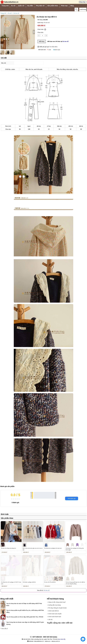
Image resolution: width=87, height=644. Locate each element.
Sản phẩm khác (53, 6)
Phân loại (64, 6)
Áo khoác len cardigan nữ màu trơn (53, 548)
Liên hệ (50, 619)
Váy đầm (30, 6)
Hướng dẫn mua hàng (54, 605)
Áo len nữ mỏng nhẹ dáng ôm (9, 548)
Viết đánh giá (72, 498)
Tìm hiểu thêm (53, 47)
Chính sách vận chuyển (55, 614)
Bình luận (57, 50)
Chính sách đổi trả (53, 611)
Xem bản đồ (61, 639)
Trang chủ (5, 6)
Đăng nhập (82, 2)
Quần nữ (21, 6)
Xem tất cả (4, 629)
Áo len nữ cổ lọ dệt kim (50, 582)
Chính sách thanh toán (55, 617)
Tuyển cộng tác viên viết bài (60, 623)
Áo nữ (13, 6)
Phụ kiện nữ (40, 6)
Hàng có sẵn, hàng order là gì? (57, 602)
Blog (72, 6)
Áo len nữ (16, 13)
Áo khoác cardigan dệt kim (29, 582)
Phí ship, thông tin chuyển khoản (57, 608)
